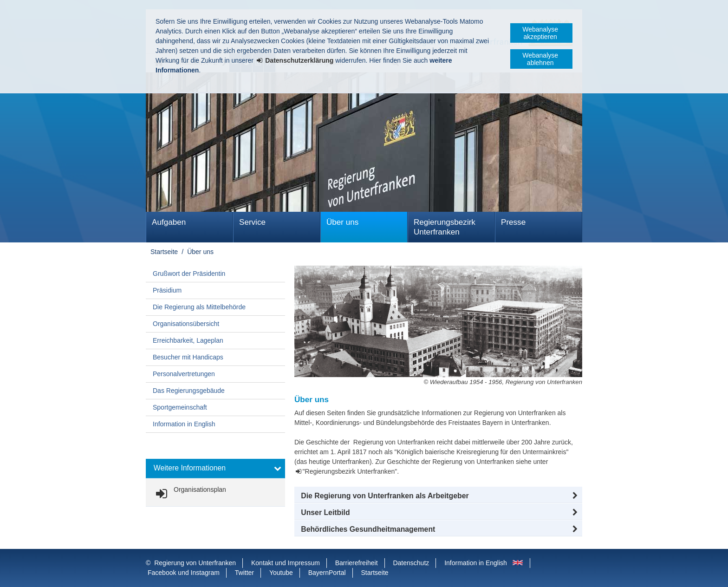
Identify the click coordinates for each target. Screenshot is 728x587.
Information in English (184, 424)
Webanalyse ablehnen (540, 59)
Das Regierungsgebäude (189, 391)
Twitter (244, 573)
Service (252, 222)
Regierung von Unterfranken (195, 563)
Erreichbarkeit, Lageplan (188, 340)
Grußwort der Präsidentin (189, 274)
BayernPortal (327, 573)
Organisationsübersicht (186, 324)
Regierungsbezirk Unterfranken (445, 227)
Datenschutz (411, 563)
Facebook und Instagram (184, 573)
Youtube (281, 573)
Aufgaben (169, 222)
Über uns (342, 222)
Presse (513, 222)
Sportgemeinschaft (180, 407)
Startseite (164, 252)
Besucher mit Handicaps (188, 357)
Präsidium (167, 290)
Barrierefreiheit (357, 563)
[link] (189, 494)
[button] (438, 496)
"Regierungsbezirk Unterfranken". (351, 471)
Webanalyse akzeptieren (540, 33)
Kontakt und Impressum (286, 563)
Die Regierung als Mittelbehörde (199, 307)
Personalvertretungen (184, 374)
